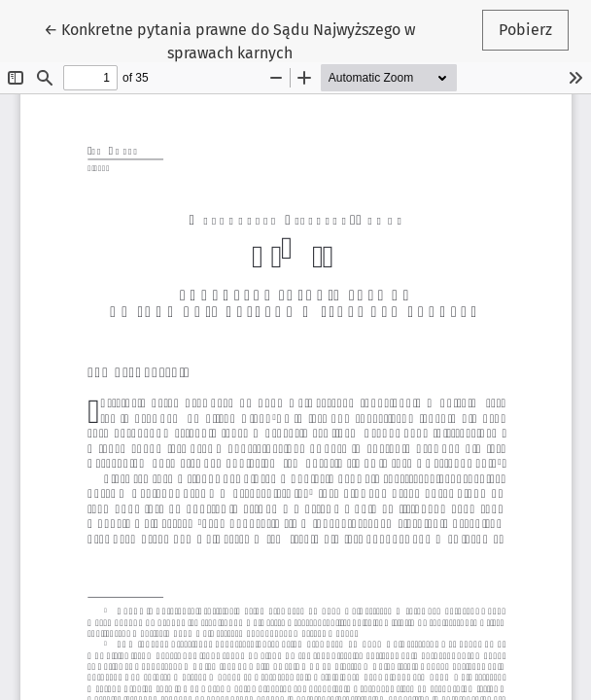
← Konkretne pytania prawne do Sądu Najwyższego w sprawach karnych (229, 40)
